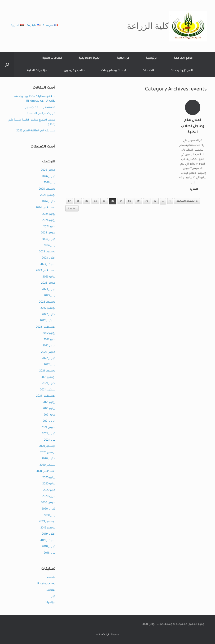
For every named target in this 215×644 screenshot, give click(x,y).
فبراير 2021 (49, 434)
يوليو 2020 (49, 478)
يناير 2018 (50, 553)
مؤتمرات (50, 603)
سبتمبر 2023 (48, 265)
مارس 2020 (48, 503)
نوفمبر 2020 (48, 453)
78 (147, 201)
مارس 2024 (48, 233)
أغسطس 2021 (46, 396)
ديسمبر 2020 (47, 446)
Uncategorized (46, 584)
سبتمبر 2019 (48, 541)
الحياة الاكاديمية (90, 58)
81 (121, 201)
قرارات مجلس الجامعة (41, 114)
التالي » (72, 208)
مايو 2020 (49, 490)
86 (78, 201)
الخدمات (148, 71)
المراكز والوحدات (182, 71)
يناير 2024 (49, 246)
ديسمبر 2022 (47, 302)
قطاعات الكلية (52, 58)
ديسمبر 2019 (47, 522)
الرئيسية (152, 58)
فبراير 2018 (49, 547)
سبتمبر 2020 (47, 465)
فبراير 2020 (48, 509)
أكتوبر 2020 (48, 459)
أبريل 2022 (49, 346)
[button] (7, 65)
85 (87, 201)
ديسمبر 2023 (47, 252)
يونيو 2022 (49, 333)
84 (95, 201)
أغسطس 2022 (46, 327)
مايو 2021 (50, 415)
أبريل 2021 (49, 421)
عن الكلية (123, 58)
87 (69, 201)
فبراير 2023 (49, 290)
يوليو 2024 (49, 214)
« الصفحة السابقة (187, 201)
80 (130, 201)
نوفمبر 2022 (48, 308)
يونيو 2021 (49, 409)
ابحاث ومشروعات (114, 71)
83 (104, 201)
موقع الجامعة (183, 58)
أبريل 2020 (49, 497)
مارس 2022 (48, 352)
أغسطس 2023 (46, 271)
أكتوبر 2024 (48, 202)
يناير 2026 (49, 183)
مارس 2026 (48, 170)
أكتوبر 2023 (49, 258)
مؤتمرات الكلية (37, 71)
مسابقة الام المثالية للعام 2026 (36, 131)
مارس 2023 (48, 283)
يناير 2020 (49, 516)
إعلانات (51, 590)
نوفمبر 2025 (48, 195)
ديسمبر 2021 (47, 371)
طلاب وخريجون (74, 71)
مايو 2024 (49, 227)
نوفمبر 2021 (48, 378)
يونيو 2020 (49, 484)
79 (138, 201)
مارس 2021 (48, 428)
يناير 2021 (50, 440)
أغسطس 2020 (46, 472)
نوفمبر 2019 (48, 528)
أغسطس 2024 (46, 208)
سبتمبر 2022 (48, 321)
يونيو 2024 (49, 221)
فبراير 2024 (48, 239)
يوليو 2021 (49, 403)
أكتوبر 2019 (49, 534)
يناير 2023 (50, 296)
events (51, 578)
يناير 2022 (50, 365)
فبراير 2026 (48, 177)
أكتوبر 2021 (49, 384)
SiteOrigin (104, 635)
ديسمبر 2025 (47, 189)
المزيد (193, 190)
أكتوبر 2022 (49, 315)
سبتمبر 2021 (48, 390)
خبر (53, 597)
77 (155, 201)
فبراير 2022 (49, 359)
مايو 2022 (49, 340)
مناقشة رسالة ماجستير (40, 108)
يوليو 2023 (49, 277)
